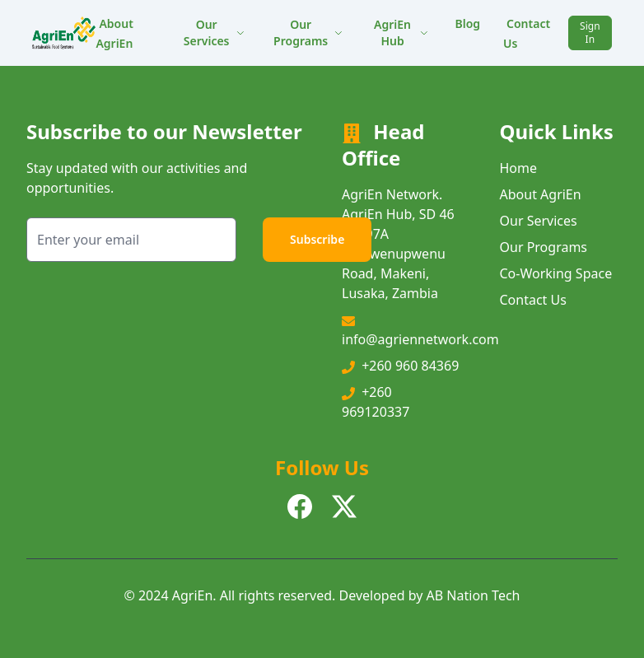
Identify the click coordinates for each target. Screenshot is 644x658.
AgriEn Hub (401, 33)
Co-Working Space (556, 273)
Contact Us (527, 33)
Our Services (215, 33)
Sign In (590, 33)
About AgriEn (114, 33)
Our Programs (308, 33)
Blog (467, 23)
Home (519, 168)
